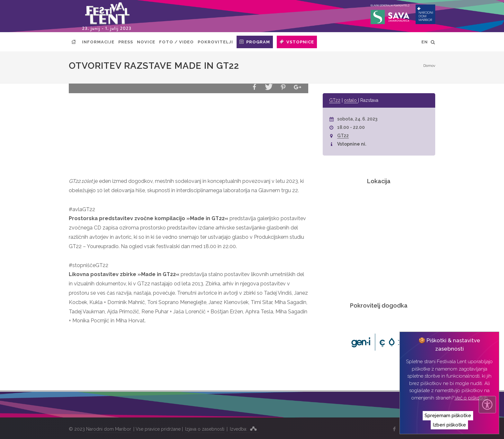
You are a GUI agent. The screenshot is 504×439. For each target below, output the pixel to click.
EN (425, 42)
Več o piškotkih (471, 398)
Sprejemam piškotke (448, 416)
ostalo (351, 100)
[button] (254, 87)
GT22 (335, 100)
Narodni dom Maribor (109, 429)
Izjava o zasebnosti (205, 429)
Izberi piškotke (449, 425)
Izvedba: (244, 428)
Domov (429, 66)
